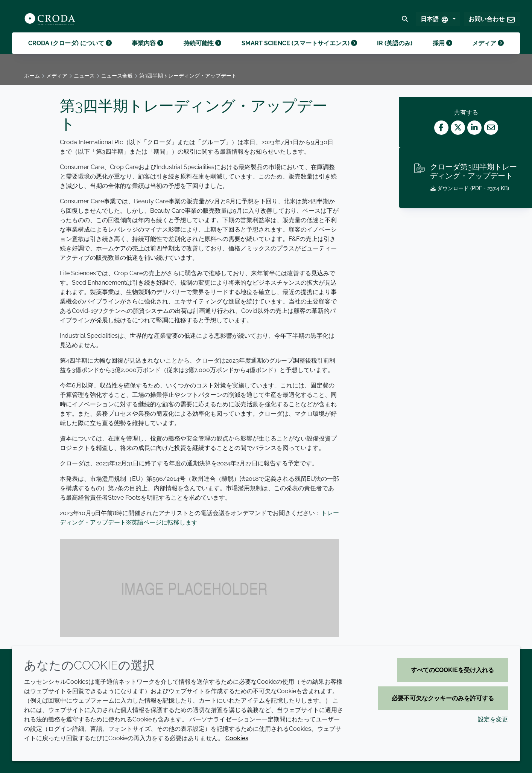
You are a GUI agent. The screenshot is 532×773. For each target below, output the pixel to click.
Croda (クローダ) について (70, 52)
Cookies (237, 738)
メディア (488, 52)
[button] (492, 21)
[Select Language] (438, 21)
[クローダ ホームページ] (50, 21)
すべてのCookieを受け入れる (452, 670)
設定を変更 (493, 719)
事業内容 (147, 52)
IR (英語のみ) (395, 52)
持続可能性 (202, 52)
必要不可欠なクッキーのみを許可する (443, 698)
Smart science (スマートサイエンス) (299, 52)
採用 (442, 52)
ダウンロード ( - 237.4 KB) (470, 188)
